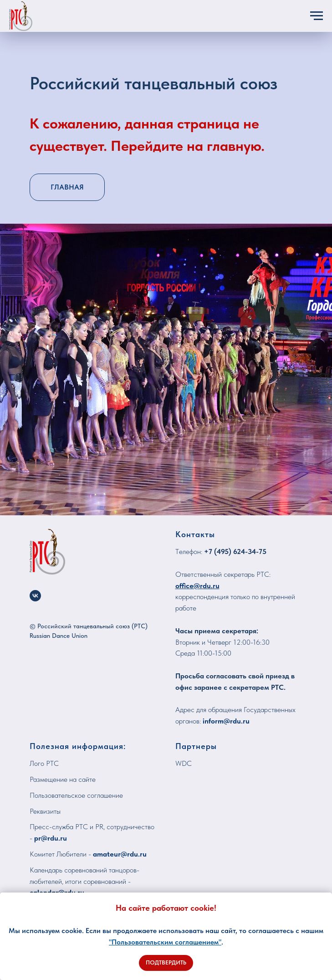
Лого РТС (44, 763)
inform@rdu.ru (226, 721)
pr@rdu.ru (51, 838)
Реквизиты (45, 811)
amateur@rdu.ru (120, 854)
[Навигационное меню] (317, 16)
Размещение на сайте (63, 779)
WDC (184, 763)
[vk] (35, 596)
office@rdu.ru (197, 586)
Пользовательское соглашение (76, 795)
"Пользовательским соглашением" (165, 942)
